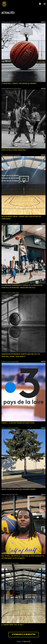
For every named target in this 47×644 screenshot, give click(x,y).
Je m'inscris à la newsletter (24, 635)
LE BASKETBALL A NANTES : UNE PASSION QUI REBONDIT (19, 84)
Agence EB (27, 642)
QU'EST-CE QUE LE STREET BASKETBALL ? (14, 150)
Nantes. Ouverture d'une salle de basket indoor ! (19, 490)
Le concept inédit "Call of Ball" (12, 625)
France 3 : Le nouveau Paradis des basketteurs (18, 423)
